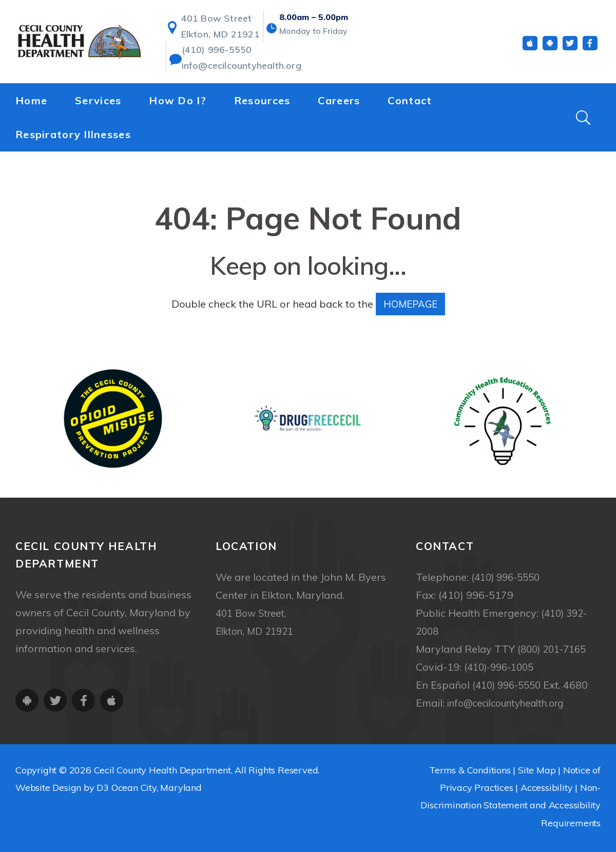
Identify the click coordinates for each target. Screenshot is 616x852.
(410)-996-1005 (502, 667)
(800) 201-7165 (555, 649)
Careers (339, 98)
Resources (262, 98)
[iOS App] (530, 45)
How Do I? (178, 98)
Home (31, 98)
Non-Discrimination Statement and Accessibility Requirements (511, 805)
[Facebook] (590, 45)
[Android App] (550, 45)
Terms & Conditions (470, 770)
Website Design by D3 (62, 788)
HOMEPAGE (410, 304)
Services (98, 98)
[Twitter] (570, 45)
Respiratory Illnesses (73, 132)
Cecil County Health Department (162, 770)
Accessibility (546, 788)
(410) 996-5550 (213, 50)
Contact (410, 98)
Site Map (537, 770)
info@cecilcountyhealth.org (234, 65)
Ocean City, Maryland (157, 788)
